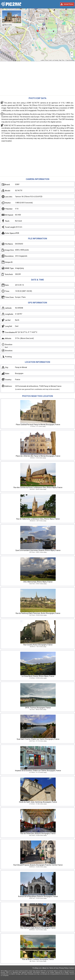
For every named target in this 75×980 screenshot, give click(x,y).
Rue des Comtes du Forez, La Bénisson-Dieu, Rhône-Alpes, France (38, 487)
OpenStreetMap (70, 60)
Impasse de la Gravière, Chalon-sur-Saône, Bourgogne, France (38, 771)
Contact (72, 968)
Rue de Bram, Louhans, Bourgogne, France (38, 959)
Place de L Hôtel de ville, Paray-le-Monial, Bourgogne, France (38, 456)
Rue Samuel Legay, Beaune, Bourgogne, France (38, 928)
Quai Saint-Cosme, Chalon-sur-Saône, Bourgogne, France (38, 739)
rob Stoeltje (55, 60)
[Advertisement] (37, 79)
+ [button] (72, 53)
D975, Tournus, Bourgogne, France (38, 708)
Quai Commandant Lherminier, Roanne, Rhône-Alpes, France (38, 550)
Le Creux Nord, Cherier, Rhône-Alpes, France (38, 676)
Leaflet (42, 60)
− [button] (72, 56)
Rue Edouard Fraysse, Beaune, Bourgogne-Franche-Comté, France (38, 865)
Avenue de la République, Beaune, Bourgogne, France (38, 896)
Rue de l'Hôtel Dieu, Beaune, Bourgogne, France (38, 833)
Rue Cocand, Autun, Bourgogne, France (38, 645)
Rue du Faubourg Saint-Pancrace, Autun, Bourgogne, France (38, 613)
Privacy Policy (64, 968)
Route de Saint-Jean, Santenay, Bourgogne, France (38, 802)
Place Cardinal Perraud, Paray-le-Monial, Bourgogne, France (38, 425)
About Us (45, 968)
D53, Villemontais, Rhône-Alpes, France (38, 582)
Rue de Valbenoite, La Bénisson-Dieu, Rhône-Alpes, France (38, 519)
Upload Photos (69, 4)
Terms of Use (54, 968)
